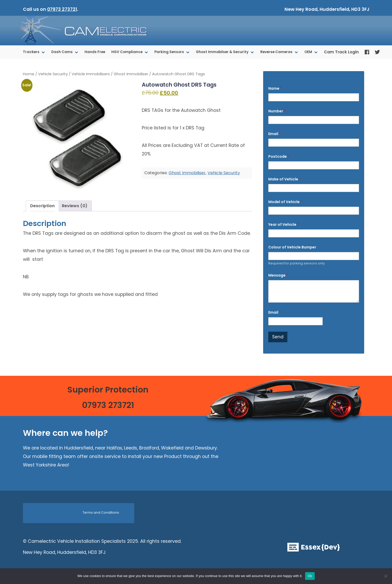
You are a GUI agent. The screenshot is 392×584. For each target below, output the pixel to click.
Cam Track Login (341, 52)
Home (29, 74)
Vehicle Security (53, 74)
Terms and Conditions (101, 512)
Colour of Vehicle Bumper (292, 247)
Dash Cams (62, 52)
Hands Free (95, 52)
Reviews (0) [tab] (75, 206)
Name (275, 89)
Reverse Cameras (276, 52)
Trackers (31, 52)
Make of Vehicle (285, 179)
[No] (386, 576)
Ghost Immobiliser (131, 74)
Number (277, 111)
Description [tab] (42, 206)
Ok (310, 576)
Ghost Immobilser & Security (222, 52)
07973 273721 (62, 9)
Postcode (279, 157)
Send (278, 337)
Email (275, 134)
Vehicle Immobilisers (91, 74)
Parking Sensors (169, 52)
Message (278, 275)
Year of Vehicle (284, 225)
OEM (308, 52)
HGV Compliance (127, 52)
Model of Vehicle (285, 202)
